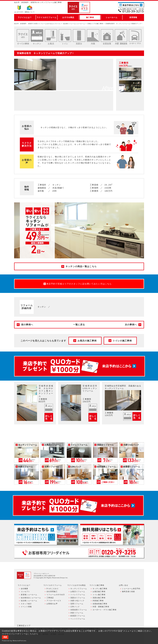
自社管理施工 (52, 592)
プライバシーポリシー (41, 574)
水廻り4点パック (77, 601)
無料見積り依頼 (128, 592)
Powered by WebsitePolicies (14, 641)
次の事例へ (131, 325)
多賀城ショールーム (29, 595)
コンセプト (25, 592)
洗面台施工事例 (99, 598)
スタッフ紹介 (26, 604)
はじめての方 (19, 12)
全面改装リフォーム (79, 610)
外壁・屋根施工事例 (101, 607)
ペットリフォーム (78, 619)
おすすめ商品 (68, 17)
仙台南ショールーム (29, 601)
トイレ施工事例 (99, 595)
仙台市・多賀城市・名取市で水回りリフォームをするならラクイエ (37, 24)
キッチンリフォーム (79, 589)
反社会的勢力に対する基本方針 (45, 576)
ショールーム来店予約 (131, 589)
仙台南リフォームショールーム (74, 24)
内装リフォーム (77, 613)
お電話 (131, 10)
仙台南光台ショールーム (31, 598)
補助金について (30, 12)
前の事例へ (27, 325)
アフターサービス (54, 601)
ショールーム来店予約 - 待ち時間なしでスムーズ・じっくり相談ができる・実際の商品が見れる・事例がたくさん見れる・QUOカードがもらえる (46, 534)
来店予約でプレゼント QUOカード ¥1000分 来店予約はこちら (79, 366)
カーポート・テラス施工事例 (105, 610)
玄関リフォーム (77, 604)
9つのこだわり (53, 589)
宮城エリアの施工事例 (95, 24)
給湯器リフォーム (78, 616)
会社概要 (24, 589)
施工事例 (90, 17)
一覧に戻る (79, 325)
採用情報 (133, 17)
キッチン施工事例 (100, 589)
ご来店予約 (131, 5)
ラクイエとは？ (25, 17)
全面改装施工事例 (100, 604)
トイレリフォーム (78, 595)
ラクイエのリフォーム (47, 17)
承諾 (5, 637)
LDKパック (75, 607)
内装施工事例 (98, 601)
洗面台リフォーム (78, 598)
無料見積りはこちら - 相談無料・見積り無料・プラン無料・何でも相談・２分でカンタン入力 (112, 534)
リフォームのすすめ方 (56, 595)
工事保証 (50, 598)
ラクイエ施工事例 (97, 585)
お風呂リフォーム (78, 592)
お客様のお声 (52, 604)
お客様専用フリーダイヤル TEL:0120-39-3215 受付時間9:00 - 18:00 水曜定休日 (79, 553)
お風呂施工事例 (99, 592)
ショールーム (112, 17)
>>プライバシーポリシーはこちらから (20, 634)
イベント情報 (26, 607)
